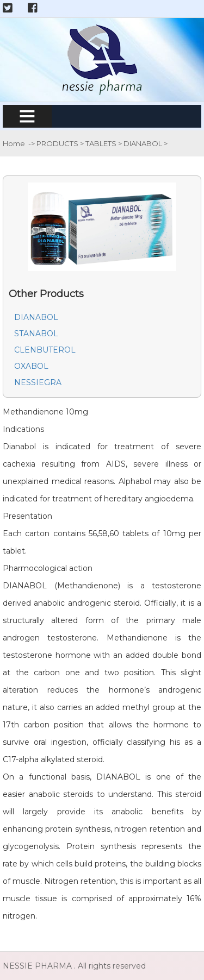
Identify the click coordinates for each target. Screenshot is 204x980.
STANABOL (36, 334)
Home (14, 143)
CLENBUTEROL (45, 350)
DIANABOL (144, 143)
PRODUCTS (58, 143)
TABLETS (102, 143)
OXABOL (31, 366)
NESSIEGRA (38, 382)
